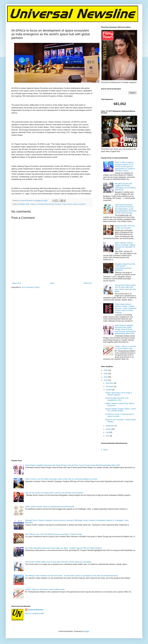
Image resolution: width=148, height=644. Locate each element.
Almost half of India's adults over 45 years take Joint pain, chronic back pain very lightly (125, 288)
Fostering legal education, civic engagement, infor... (117, 399)
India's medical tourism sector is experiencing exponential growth (50, 507)
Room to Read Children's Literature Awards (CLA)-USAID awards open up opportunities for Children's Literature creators (125, 167)
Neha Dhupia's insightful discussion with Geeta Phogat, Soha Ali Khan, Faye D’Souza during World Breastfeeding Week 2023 (125, 330)
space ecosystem (79, 204)
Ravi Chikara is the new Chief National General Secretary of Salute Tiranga (54, 534)
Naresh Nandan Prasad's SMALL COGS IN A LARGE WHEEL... (121, 410)
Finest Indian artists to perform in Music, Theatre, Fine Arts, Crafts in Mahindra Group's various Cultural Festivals (126, 308)
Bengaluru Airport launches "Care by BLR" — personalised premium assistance (125, 267)
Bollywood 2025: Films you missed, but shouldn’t (125, 227)
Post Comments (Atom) (31, 287)
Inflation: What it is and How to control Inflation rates (125, 347)
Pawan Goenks (68, 204)
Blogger (86, 631)
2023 (106, 380)
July (108, 432)
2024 (106, 377)
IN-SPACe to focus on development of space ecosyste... (120, 415)
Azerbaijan (21, 204)
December (110, 383)
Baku (28, 204)
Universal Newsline (36, 610)
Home (52, 283)
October (109, 390)
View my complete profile (34, 613)
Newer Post (17, 283)
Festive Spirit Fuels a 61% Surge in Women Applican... (119, 394)
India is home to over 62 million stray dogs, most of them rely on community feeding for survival (61, 479)
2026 (106, 370)
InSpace (33, 204)
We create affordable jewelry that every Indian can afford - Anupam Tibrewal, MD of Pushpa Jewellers (64, 548)
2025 (106, 374)
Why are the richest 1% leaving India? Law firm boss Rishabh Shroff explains (54, 493)
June (108, 436)
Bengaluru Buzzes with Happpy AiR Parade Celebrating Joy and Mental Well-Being (125, 187)
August (109, 429)
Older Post (88, 283)
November (110, 387)
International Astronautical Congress (49, 204)
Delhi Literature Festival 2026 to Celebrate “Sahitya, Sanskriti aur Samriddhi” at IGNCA (125, 246)
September (110, 426)
